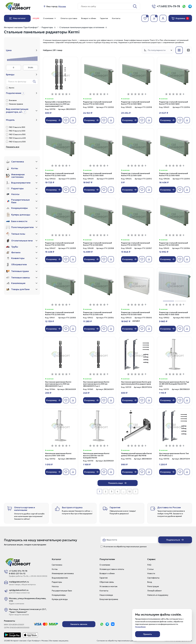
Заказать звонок (79, 624)
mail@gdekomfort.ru (19, 582)
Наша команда (106, 595)
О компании (50, 18)
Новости (151, 573)
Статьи (150, 569)
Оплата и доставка (69, 18)
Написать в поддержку (158, 595)
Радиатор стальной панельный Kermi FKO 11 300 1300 (173, 314)
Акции (36, 18)
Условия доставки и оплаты (112, 569)
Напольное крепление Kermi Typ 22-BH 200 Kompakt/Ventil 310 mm (174, 384)
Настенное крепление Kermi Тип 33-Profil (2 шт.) (174, 455)
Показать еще (117, 483)
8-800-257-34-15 (17, 573)
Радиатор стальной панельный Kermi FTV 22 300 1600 (173, 103)
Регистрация (153, 586)
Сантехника (57, 565)
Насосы (55, 586)
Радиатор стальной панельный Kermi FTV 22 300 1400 (59, 174)
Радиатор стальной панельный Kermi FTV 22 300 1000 (173, 174)
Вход (150, 582)
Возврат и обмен (89, 18)
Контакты (116, 18)
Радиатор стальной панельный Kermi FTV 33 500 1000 (135, 314)
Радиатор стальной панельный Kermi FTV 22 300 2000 (97, 103)
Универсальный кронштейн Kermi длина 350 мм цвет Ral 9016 (136, 455)
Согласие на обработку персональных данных (117, 641)
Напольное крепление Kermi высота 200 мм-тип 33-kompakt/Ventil (96, 456)
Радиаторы (47, 27)
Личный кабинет (154, 591)
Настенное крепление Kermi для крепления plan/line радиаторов (136, 383)
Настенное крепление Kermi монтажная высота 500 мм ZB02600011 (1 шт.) (96, 384)
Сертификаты (153, 578)
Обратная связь (107, 582)
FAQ (149, 565)
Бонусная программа (109, 599)
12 (130, 491)
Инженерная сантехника (63, 573)
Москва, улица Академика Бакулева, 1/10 (28, 600)
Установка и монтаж (108, 586)
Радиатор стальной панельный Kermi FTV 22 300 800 (97, 244)
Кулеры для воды (60, 599)
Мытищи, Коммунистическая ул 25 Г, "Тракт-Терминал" (28, 610)
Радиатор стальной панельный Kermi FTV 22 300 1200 (135, 174)
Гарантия (104, 18)
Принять (148, 634)
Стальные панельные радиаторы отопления (82, 27)
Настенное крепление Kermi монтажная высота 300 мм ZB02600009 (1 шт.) (58, 384)
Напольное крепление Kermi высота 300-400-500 (58, 455)
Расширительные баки (62, 591)
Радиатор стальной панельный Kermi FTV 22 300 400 (97, 314)
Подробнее (140, 627)
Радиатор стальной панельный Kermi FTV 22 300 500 (59, 314)
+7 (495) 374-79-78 (18, 571)
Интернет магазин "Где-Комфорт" (21, 27)
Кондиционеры (59, 595)
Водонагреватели (60, 578)
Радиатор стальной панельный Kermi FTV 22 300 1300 (97, 174)
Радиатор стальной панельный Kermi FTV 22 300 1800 (135, 103)
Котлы (55, 569)
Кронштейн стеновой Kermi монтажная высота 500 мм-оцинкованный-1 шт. (58, 104)
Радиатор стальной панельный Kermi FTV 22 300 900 (59, 244)
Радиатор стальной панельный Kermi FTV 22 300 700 (135, 244)
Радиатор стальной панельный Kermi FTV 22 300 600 (173, 244)
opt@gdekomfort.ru (19, 590)
